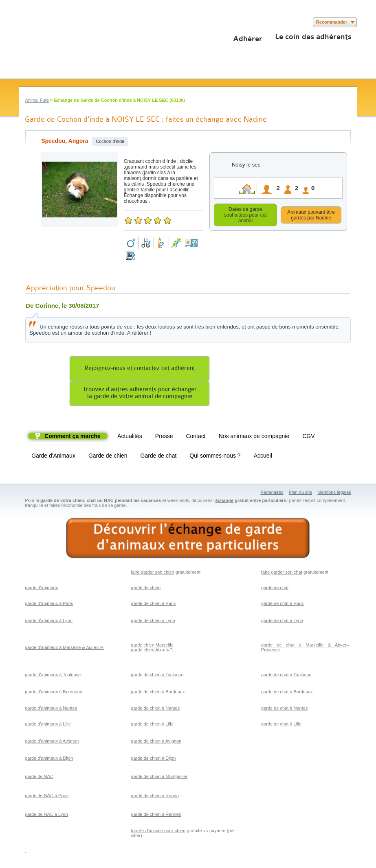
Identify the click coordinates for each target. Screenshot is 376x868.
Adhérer (248, 39)
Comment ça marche (73, 437)
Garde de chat (159, 457)
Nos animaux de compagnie (254, 437)
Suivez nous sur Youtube (48, 22)
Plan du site (300, 493)
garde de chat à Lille (281, 725)
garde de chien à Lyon (153, 622)
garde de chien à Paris (153, 605)
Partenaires (272, 493)
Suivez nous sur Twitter (36, 22)
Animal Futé (37, 100)
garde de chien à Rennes (156, 815)
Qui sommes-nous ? (215, 457)
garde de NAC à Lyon (46, 815)
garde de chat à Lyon (282, 622)
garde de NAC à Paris (47, 797)
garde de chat (275, 589)
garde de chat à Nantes (284, 709)
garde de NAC (39, 778)
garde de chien (146, 589)
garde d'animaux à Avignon (52, 742)
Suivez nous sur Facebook (24, 22)
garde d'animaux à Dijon (49, 759)
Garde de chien (108, 457)
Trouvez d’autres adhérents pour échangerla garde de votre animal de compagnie (140, 394)
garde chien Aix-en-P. (152, 651)
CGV (308, 437)
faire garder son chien (152, 573)
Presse (164, 437)
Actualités (130, 437)
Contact (196, 437)
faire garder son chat (282, 573)
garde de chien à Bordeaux (158, 693)
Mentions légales (334, 493)
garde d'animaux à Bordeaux (53, 693)
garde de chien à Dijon (153, 759)
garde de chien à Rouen (155, 797)
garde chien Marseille (152, 646)
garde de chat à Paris (283, 605)
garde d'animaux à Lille (48, 725)
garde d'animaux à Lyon (49, 622)
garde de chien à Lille (152, 725)
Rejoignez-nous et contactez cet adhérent (140, 369)
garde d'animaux (41, 589)
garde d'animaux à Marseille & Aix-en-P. (64, 649)
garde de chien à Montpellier (159, 778)
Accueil (263, 457)
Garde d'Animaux (53, 457)
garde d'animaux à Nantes (51, 709)
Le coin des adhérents (313, 37)
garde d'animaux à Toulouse (53, 676)
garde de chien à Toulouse (157, 676)
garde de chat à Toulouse (286, 676)
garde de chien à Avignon (156, 742)
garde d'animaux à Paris (49, 605)
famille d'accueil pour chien (158, 832)
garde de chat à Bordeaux (287, 693)
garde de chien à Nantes (155, 709)
